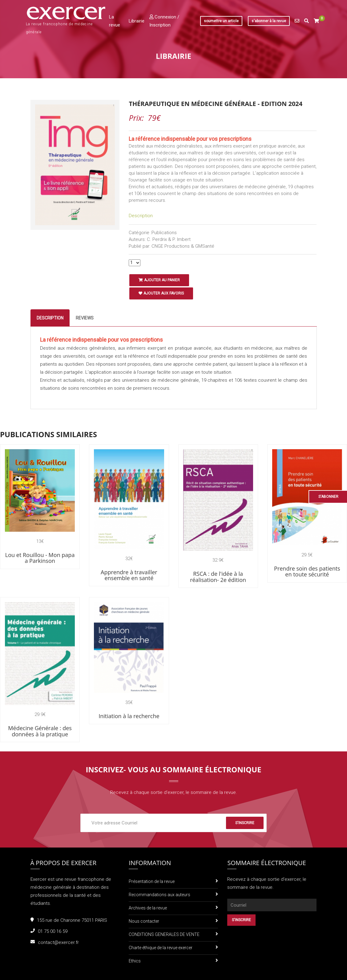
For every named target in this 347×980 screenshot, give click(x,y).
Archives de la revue (148, 908)
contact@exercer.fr (58, 942)
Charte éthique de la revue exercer (161, 948)
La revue (115, 21)
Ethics (135, 961)
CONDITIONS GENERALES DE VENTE (164, 934)
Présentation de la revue (152, 881)
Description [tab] (50, 318)
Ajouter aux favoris (161, 293)
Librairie (137, 21)
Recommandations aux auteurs (159, 895)
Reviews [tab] (85, 318)
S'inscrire (245, 823)
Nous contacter (144, 921)
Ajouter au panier (159, 280)
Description (141, 216)
